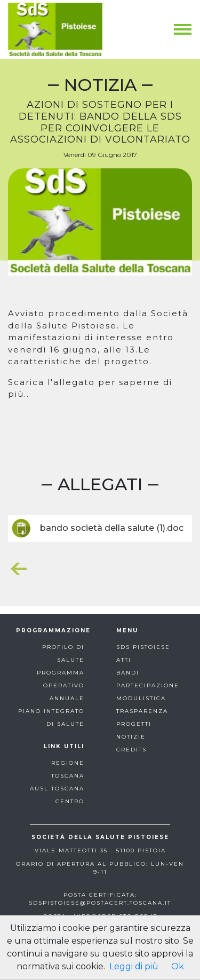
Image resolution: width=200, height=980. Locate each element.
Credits (131, 750)
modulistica (141, 698)
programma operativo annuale (61, 685)
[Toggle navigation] (183, 29)
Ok (178, 966)
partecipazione (148, 685)
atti (124, 660)
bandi (128, 673)
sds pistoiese (143, 647)
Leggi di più (134, 966)
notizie (131, 737)
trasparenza (142, 711)
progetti (134, 724)
